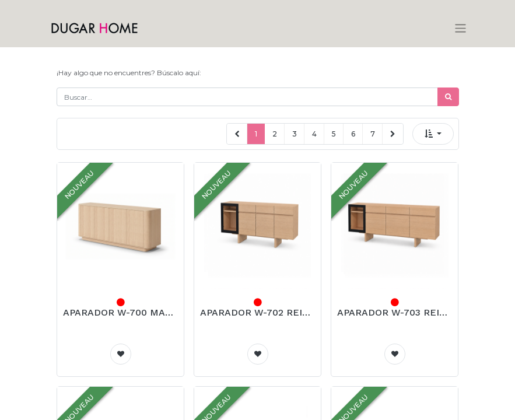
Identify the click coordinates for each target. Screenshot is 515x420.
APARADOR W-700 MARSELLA (120, 312)
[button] (433, 134)
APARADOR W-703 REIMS (395, 312)
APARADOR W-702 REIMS (257, 312)
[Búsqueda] (448, 97)
